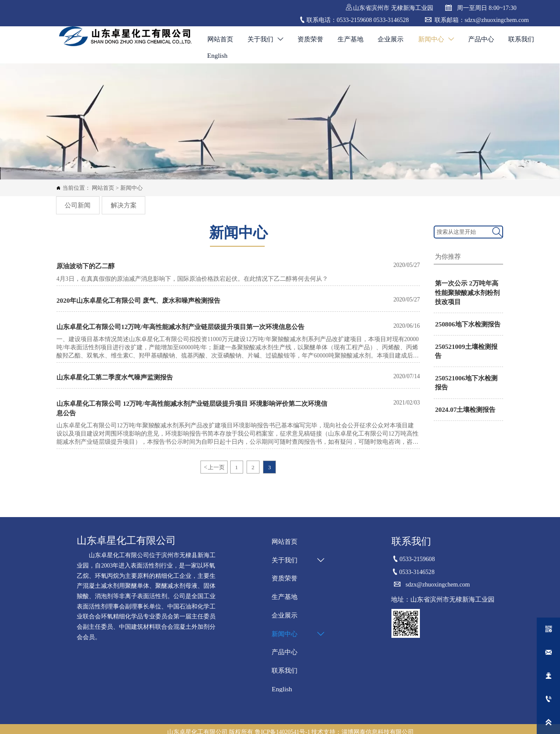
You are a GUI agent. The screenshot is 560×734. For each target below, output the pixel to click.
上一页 (214, 460)
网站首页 (103, 187)
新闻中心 (131, 187)
